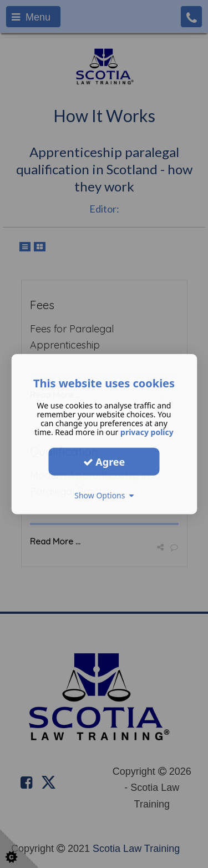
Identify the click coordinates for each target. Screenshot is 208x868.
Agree (104, 461)
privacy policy (147, 432)
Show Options (104, 495)
